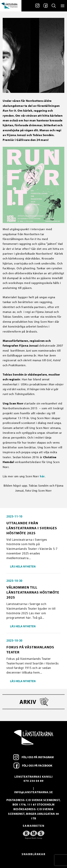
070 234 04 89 (34, 781)
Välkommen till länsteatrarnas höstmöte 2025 (33, 592)
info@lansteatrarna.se (33, 792)
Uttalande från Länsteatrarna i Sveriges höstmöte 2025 (32, 528)
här (42, 476)
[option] (33, 835)
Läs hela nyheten (23, 566)
